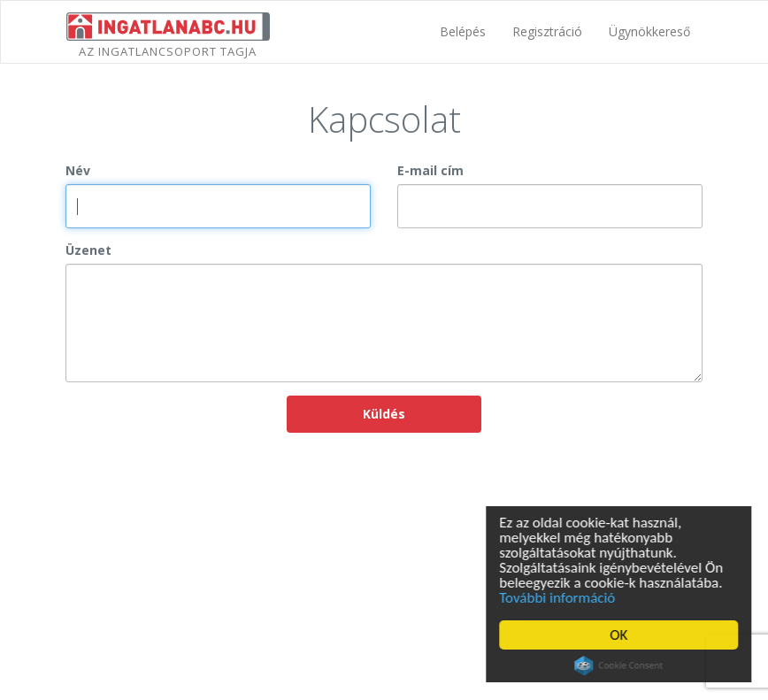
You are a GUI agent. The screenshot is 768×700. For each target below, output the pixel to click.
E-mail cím (430, 170)
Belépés (463, 31)
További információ (560, 598)
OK (621, 635)
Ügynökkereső (649, 31)
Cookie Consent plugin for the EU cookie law (621, 665)
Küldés (384, 414)
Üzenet (88, 250)
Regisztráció (547, 31)
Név (78, 170)
